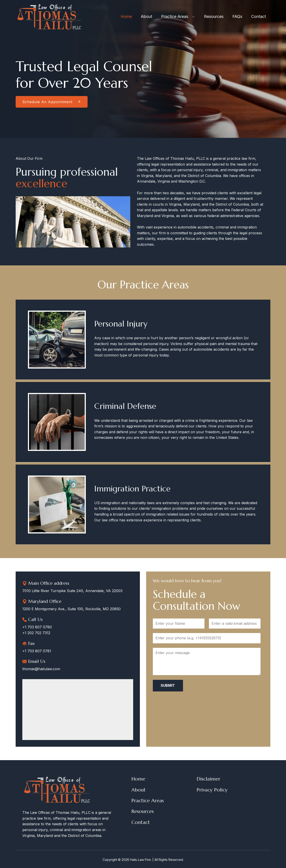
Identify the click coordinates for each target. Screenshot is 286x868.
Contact (141, 822)
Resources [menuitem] (214, 16)
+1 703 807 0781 (37, 651)
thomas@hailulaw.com (41, 669)
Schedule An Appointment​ (52, 102)
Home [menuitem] (126, 16)
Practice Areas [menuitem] (175, 16)
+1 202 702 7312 (36, 633)
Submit (168, 685)
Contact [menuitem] (259, 16)
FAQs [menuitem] (237, 16)
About (139, 790)
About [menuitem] (146, 16)
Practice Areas (148, 801)
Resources (143, 811)
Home (138, 779)
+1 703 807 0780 (37, 627)
